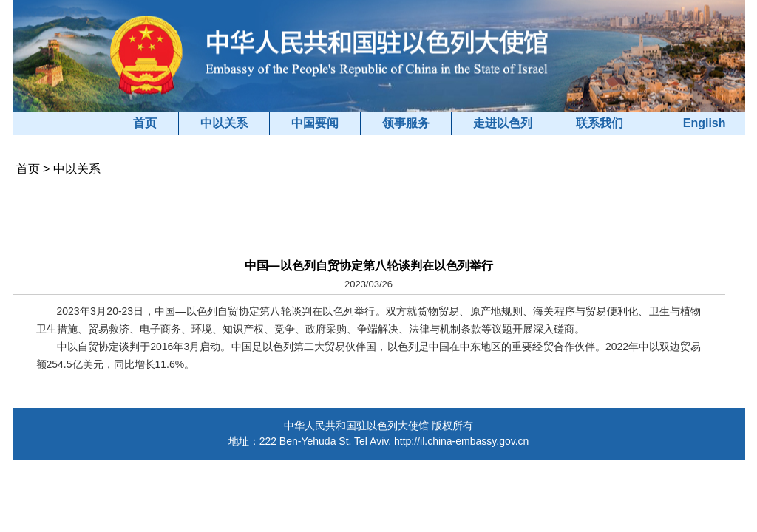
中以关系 (224, 123)
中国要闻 (315, 123)
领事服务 (406, 123)
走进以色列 (503, 123)
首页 (145, 123)
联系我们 (600, 123)
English (705, 123)
